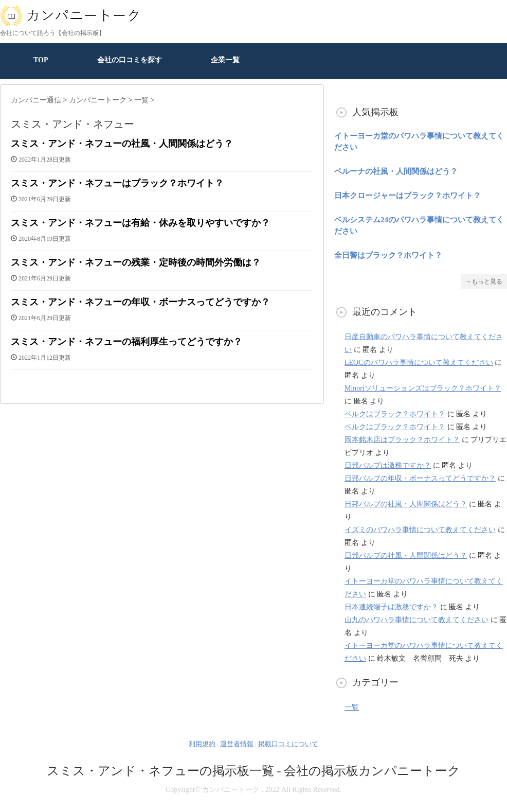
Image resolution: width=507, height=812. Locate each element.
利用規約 (202, 744)
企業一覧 (225, 60)
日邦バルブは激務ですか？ (388, 465)
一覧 (352, 707)
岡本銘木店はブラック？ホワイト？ (402, 440)
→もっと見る (484, 281)
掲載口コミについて (288, 744)
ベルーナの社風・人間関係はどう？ (396, 171)
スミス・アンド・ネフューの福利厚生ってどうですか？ (126, 342)
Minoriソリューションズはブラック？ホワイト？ (423, 388)
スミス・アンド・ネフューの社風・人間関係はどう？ (122, 144)
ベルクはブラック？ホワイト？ (395, 414)
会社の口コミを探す (130, 60)
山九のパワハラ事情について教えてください (417, 620)
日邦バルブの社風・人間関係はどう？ (406, 504)
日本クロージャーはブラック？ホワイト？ (408, 196)
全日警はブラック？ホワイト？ (388, 255)
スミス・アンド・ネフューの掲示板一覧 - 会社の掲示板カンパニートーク (254, 771)
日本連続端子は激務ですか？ (391, 607)
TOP (41, 60)
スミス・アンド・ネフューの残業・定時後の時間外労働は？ (136, 262)
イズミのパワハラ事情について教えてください (420, 530)
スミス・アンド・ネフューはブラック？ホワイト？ (117, 183)
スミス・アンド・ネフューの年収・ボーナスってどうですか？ (140, 302)
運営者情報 (237, 744)
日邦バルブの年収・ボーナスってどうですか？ (420, 478)
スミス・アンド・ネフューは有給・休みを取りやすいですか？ (140, 223)
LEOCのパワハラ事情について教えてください (419, 363)
